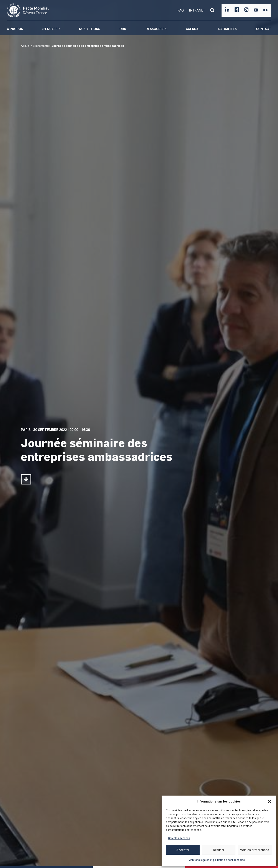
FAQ (181, 10)
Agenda (192, 29)
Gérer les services (179, 838)
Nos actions (90, 29)
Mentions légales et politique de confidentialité (217, 860)
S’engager (51, 29)
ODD (123, 29)
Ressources (156, 29)
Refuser (219, 850)
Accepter (183, 850)
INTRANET (197, 10)
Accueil (26, 46)
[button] (269, 801)
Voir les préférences (255, 850)
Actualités (227, 29)
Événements (41, 46)
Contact (264, 29)
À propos (15, 29)
